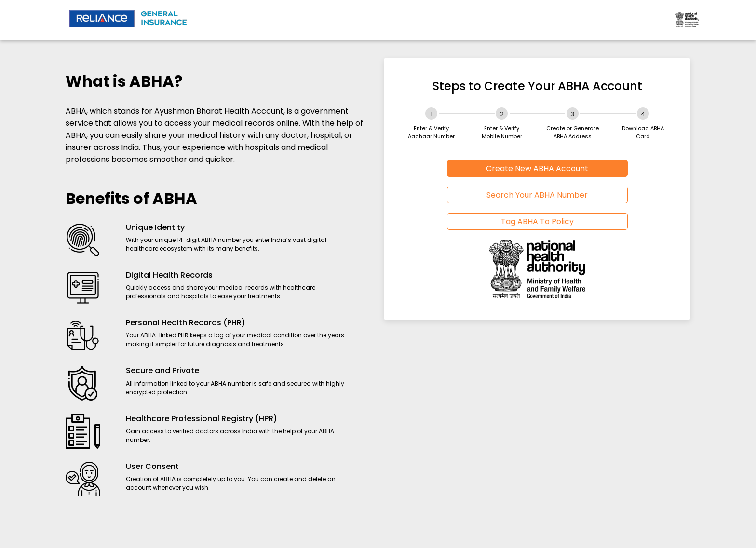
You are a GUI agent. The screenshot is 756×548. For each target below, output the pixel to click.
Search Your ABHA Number (537, 195)
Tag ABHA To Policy (537, 221)
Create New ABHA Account (537, 168)
